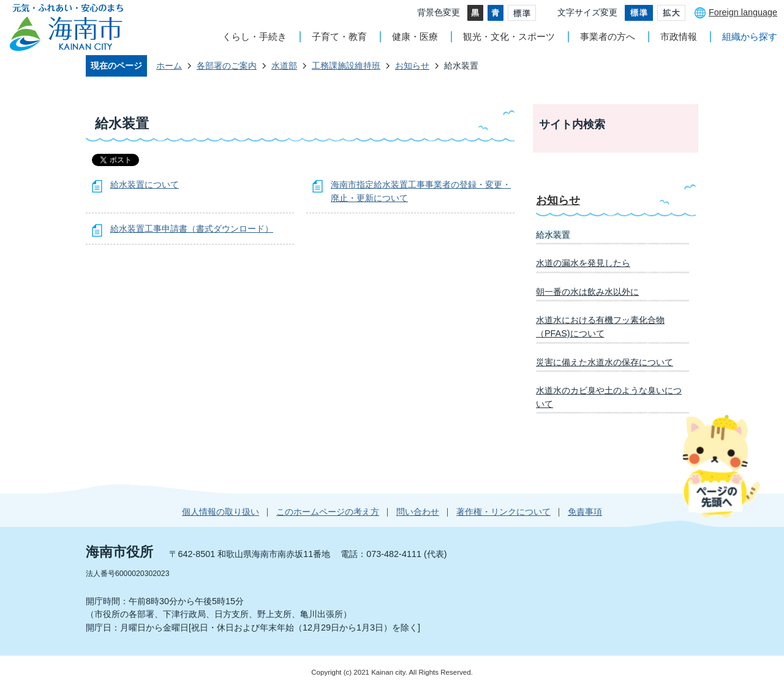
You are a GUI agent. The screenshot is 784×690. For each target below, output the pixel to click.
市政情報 (679, 36)
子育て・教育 (339, 36)
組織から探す (750, 36)
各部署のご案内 (227, 66)
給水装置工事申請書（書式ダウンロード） (192, 229)
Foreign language (743, 12)
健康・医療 (415, 36)
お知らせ (412, 66)
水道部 (284, 66)
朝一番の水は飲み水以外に (587, 292)
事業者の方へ (608, 36)
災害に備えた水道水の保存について (605, 362)
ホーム (169, 66)
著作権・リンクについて (503, 512)
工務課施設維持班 (346, 66)
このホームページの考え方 (328, 512)
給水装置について (145, 184)
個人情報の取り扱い (221, 512)
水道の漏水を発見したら (583, 263)
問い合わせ (418, 512)
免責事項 (585, 512)
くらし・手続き (254, 36)
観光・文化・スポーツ (509, 36)
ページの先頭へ (721, 466)
